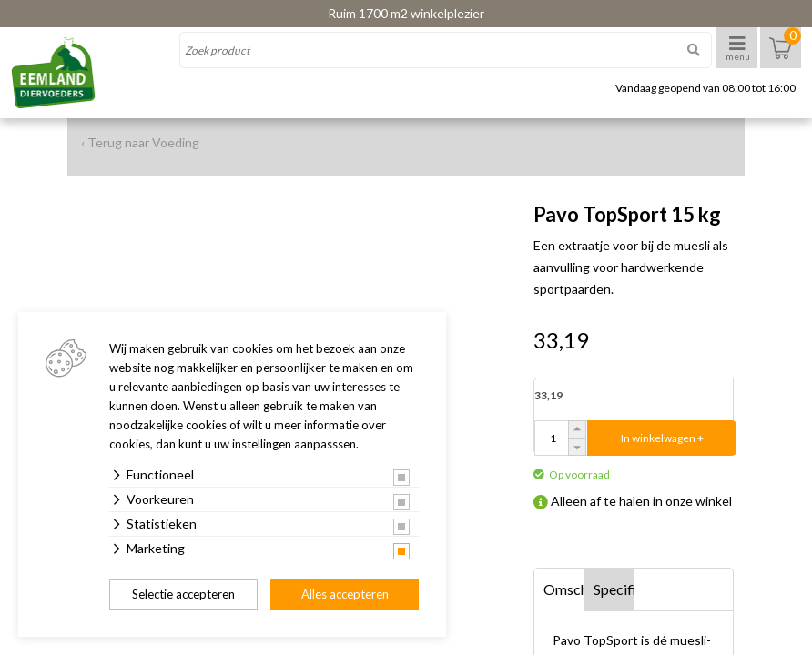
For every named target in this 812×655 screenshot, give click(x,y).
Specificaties (614, 589)
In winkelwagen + (662, 438)
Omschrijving (564, 589)
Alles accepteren (345, 594)
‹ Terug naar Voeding (140, 142)
